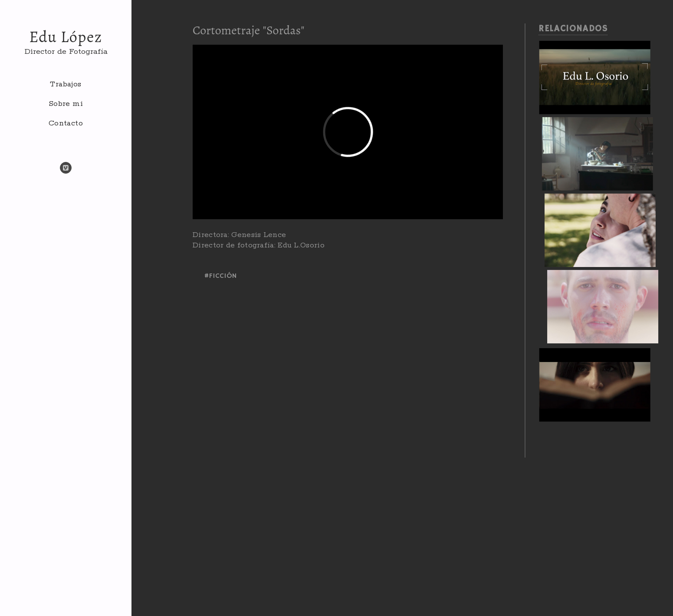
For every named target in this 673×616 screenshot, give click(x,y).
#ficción (220, 276)
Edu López (66, 37)
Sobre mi (66, 104)
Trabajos (66, 84)
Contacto (66, 123)
